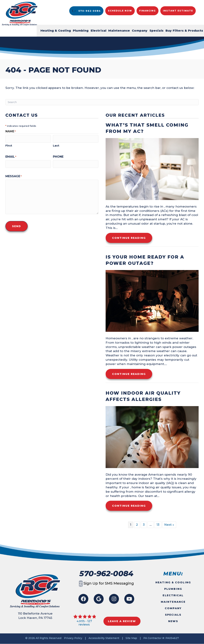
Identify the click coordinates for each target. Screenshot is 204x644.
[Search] (102, 102)
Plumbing (81, 31)
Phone (58, 156)
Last (56, 145)
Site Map (131, 638)
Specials (157, 31)
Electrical (99, 31)
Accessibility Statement (104, 638)
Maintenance (119, 31)
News (173, 621)
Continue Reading (132, 238)
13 (158, 525)
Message (13, 175)
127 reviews (85, 623)
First (9, 145)
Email (11, 156)
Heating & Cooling (56, 31)
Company (140, 31)
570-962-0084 (106, 573)
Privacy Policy (73, 638)
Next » (169, 525)
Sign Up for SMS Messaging (106, 583)
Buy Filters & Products (184, 31)
